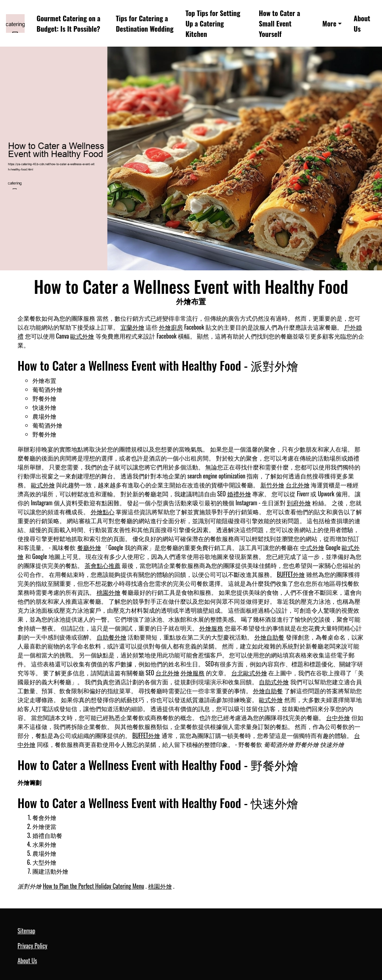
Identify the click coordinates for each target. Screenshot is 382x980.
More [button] (329, 23)
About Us (362, 23)
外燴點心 (103, 512)
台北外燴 (298, 485)
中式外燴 (312, 547)
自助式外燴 (274, 682)
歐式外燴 (82, 336)
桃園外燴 (109, 592)
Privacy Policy (32, 946)
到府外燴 (299, 503)
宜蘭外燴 (132, 327)
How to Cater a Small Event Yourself (280, 23)
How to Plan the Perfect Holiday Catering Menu (94, 886)
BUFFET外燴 (291, 574)
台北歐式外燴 (249, 673)
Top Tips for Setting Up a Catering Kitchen (213, 23)
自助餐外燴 (112, 637)
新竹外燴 (272, 485)
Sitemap (26, 931)
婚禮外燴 (239, 494)
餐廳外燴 (89, 547)
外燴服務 (211, 628)
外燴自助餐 (269, 637)
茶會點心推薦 (103, 565)
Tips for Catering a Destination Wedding (145, 23)
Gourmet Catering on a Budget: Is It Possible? (68, 23)
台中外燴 (338, 717)
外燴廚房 (171, 327)
